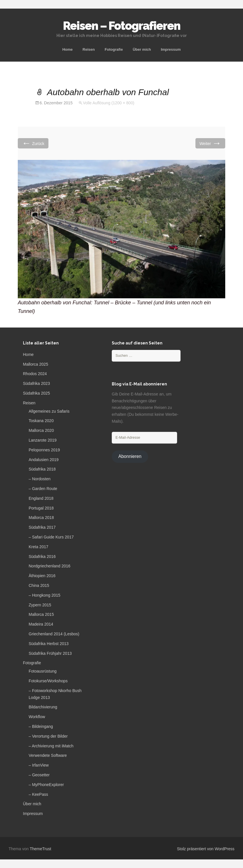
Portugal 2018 (41, 508)
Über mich (142, 49)
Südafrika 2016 (42, 557)
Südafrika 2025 (36, 393)
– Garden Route (43, 489)
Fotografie (114, 49)
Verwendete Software (48, 755)
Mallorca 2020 (41, 430)
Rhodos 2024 (35, 374)
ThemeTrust (41, 849)
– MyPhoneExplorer (46, 785)
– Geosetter (39, 775)
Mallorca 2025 (36, 364)
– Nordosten (40, 479)
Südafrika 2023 (36, 383)
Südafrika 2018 (42, 469)
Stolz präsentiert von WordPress (206, 849)
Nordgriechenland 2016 (50, 566)
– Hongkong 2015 (45, 595)
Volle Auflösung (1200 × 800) (108, 103)
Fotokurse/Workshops (48, 681)
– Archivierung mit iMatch (51, 746)
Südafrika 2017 (42, 527)
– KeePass (38, 794)
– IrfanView (39, 765)
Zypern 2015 (40, 605)
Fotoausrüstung (43, 671)
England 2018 (41, 498)
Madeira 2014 (41, 624)
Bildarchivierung (43, 707)
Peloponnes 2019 (44, 450)
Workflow (37, 717)
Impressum (171, 49)
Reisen (89, 49)
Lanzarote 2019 (43, 440)
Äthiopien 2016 (42, 576)
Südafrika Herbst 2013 (49, 644)
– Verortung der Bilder (48, 736)
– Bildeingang (41, 726)
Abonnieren (130, 456)
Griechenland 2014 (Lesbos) (54, 634)
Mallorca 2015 (41, 614)
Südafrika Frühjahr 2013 (50, 653)
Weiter (210, 143)
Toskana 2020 (41, 421)
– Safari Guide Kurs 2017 (51, 537)
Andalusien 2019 (44, 460)
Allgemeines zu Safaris (49, 411)
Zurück (33, 143)
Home (67, 49)
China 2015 (39, 585)
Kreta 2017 (39, 547)
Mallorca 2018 (41, 518)
